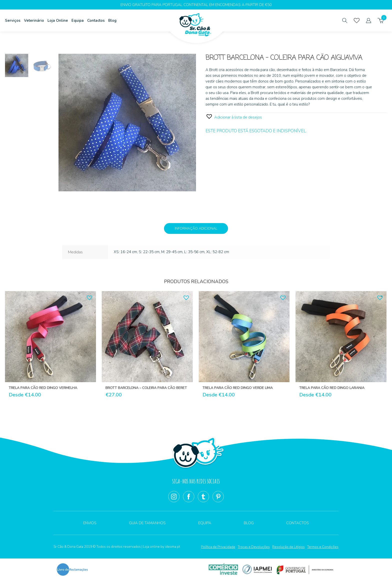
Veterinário (34, 21)
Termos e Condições (323, 547)
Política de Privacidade (218, 547)
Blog (112, 21)
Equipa (78, 21)
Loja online (151, 547)
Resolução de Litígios (288, 547)
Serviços (13, 21)
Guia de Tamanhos (147, 523)
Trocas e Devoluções (254, 547)
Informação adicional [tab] (196, 228)
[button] (234, 116)
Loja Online (58, 21)
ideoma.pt (172, 547)
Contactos (96, 21)
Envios (90, 523)
